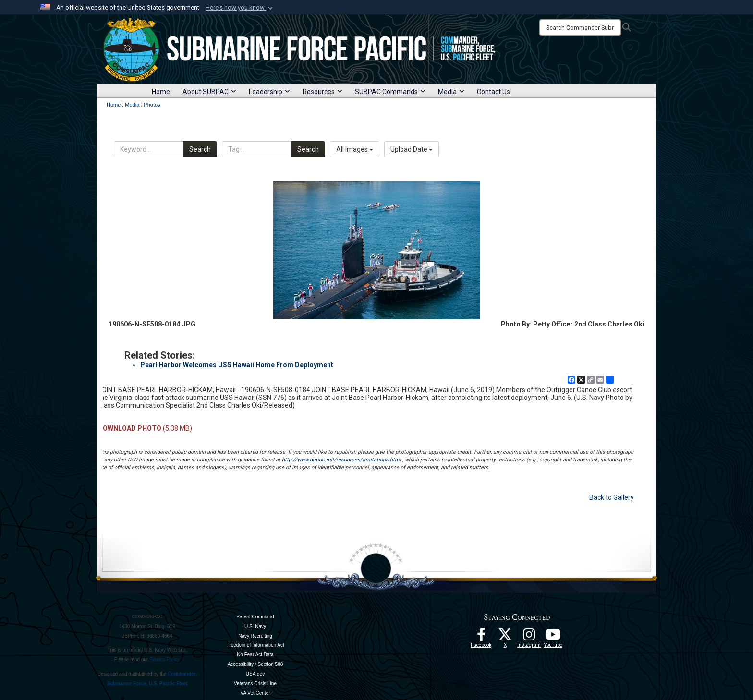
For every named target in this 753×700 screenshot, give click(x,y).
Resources (322, 92)
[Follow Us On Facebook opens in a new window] (481, 637)
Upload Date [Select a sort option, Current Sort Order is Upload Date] (412, 149)
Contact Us (493, 92)
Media (451, 92)
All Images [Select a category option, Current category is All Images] (355, 149)
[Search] (580, 27)
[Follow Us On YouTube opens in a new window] (553, 637)
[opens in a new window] (529, 637)
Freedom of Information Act (255, 645)
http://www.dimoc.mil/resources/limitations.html (341, 460)
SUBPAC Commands (390, 92)
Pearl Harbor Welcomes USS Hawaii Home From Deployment (237, 365)
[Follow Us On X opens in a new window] (505, 637)
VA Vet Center (255, 693)
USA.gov (255, 674)
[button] (240, 8)
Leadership (269, 92)
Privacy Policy (164, 659)
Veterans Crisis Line (255, 683)
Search (200, 149)
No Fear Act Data (255, 655)
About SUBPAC (209, 92)
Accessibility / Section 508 (255, 664)
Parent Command (255, 617)
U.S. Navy (255, 626)
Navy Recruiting (255, 636)
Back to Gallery (612, 497)
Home (161, 92)
